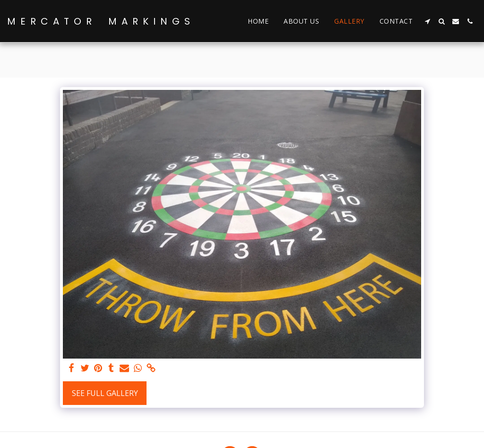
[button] (427, 21)
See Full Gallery (105, 393)
